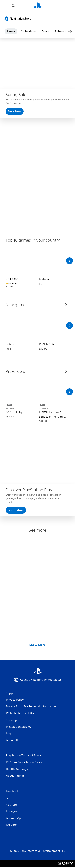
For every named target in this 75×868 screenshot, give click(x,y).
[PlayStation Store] (19, 18)
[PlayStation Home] (38, 6)
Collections (28, 31)
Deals (45, 31)
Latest (11, 31)
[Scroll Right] (69, 261)
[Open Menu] (5, 6)
